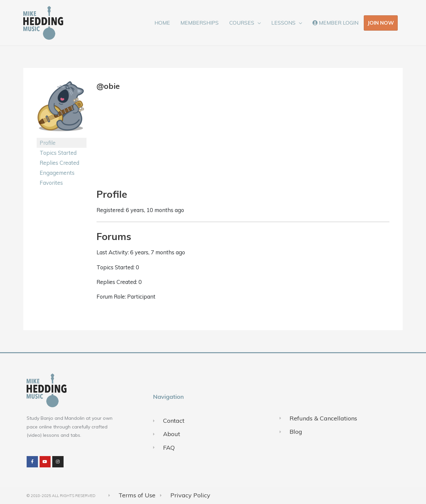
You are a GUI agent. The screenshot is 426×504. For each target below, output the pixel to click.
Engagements (57, 173)
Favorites (51, 183)
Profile (48, 143)
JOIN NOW (381, 23)
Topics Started (58, 153)
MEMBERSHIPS (200, 23)
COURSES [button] (242, 23)
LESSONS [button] (283, 23)
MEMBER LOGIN (335, 23)
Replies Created (59, 163)
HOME (162, 23)
